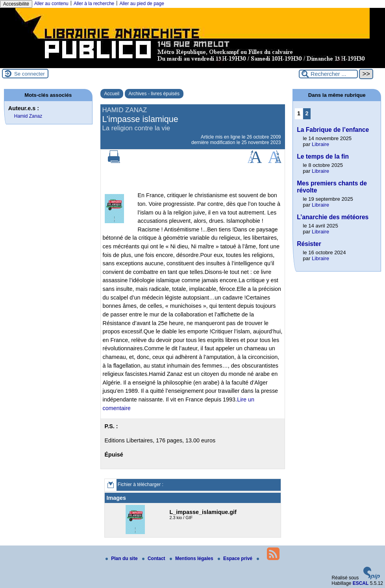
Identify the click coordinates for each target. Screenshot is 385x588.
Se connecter (30, 74)
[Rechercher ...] (328, 74)
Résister (309, 244)
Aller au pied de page (142, 4)
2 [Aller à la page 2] (307, 113)
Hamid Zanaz (28, 116)
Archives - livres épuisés (154, 94)
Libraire (320, 144)
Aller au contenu (51, 4)
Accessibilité (16, 4)
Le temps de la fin (323, 156)
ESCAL (361, 583)
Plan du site (122, 558)
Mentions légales (192, 558)
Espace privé (236, 558)
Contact (154, 558)
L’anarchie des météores (333, 217)
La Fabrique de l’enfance (333, 130)
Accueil (112, 94)
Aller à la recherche (94, 4)
